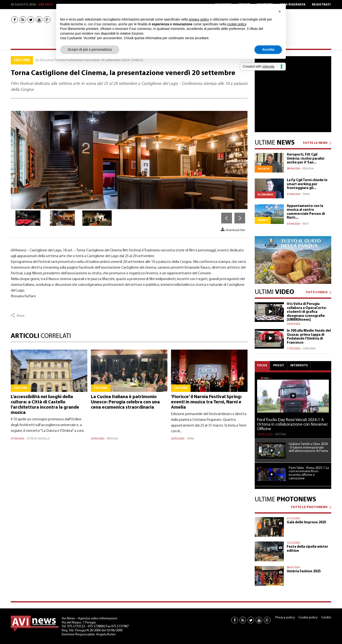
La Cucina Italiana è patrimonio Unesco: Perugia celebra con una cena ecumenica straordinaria (125, 402)
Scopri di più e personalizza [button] (90, 49)
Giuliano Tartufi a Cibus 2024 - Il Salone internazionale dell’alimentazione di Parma (308, 448)
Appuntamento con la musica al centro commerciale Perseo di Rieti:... (306, 212)
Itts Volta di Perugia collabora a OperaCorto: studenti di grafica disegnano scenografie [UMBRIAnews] (307, 312)
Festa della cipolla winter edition (307, 549)
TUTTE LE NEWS (315, 143)
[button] (280, 11)
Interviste (299, 365)
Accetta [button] (268, 49)
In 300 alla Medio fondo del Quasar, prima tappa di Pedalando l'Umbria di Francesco (309, 337)
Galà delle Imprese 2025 (306, 522)
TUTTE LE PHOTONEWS (309, 507)
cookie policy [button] (237, 24)
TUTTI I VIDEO (317, 292)
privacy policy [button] (199, 19)
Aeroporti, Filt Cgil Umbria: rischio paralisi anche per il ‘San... (306, 159)
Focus (262, 365)
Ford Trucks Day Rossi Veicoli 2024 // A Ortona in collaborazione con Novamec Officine (292, 425)
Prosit (279, 365)
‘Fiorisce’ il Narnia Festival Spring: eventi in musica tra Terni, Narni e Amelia (206, 402)
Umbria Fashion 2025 (304, 571)
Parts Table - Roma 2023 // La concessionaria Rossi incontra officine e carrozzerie (309, 473)
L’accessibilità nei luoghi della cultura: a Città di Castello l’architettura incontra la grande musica (45, 405)
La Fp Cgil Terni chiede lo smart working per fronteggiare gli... (307, 184)
